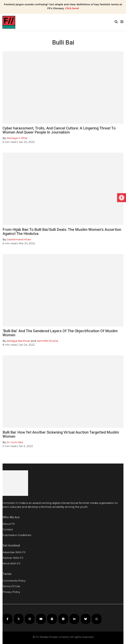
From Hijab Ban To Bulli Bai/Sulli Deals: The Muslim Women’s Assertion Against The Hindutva (62, 232)
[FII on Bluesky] (86, 619)
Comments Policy (14, 581)
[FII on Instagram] (30, 619)
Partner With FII (13, 558)
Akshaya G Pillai (17, 138)
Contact (8, 529)
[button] (122, 198)
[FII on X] (19, 619)
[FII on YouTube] (41, 619)
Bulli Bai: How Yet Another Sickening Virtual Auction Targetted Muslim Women (61, 434)
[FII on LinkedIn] (74, 619)
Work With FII (11, 563)
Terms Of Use (11, 586)
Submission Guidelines (17, 535)
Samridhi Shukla (47, 341)
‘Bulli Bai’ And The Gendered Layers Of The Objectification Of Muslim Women (60, 333)
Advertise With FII (14, 552)
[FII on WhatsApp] (97, 619)
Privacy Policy (11, 592)
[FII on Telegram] (63, 619)
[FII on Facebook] (7, 619)
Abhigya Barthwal (18, 341)
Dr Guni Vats (15, 442)
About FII (9, 524)
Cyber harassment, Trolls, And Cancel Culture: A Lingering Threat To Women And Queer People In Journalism (59, 130)
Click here (72, 8)
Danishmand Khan (19, 239)
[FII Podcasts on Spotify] (52, 619)
